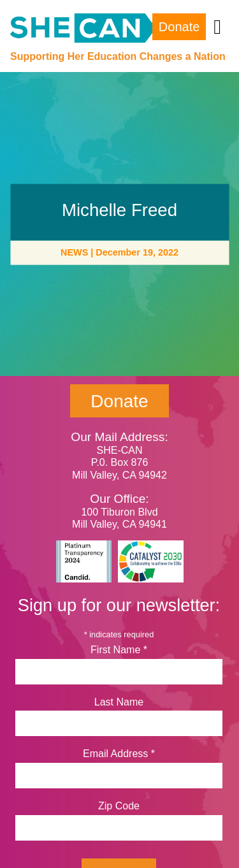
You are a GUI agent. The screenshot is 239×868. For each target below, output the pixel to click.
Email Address (119, 754)
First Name (119, 650)
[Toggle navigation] (217, 27)
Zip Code (119, 806)
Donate (179, 27)
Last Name (119, 702)
